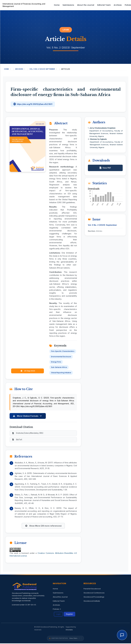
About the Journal (86, 5)
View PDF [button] (107, 168)
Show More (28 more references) (43, 526)
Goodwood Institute (92, 601)
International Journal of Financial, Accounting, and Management (24, 5)
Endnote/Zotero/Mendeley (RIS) (28, 433)
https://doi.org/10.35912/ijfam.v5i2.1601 (35, 104)
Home (57, 5)
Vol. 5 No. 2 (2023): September (42, 69)
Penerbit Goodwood (92, 589)
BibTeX (17, 440)
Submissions (68, 5)
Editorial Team (104, 5)
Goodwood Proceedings (94, 597)
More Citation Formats (27, 416)
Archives (118, 5)
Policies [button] (57, 609)
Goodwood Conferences (94, 593)
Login (58, 615)
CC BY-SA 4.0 (31, 605)
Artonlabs (69, 630)
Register (69, 615)
